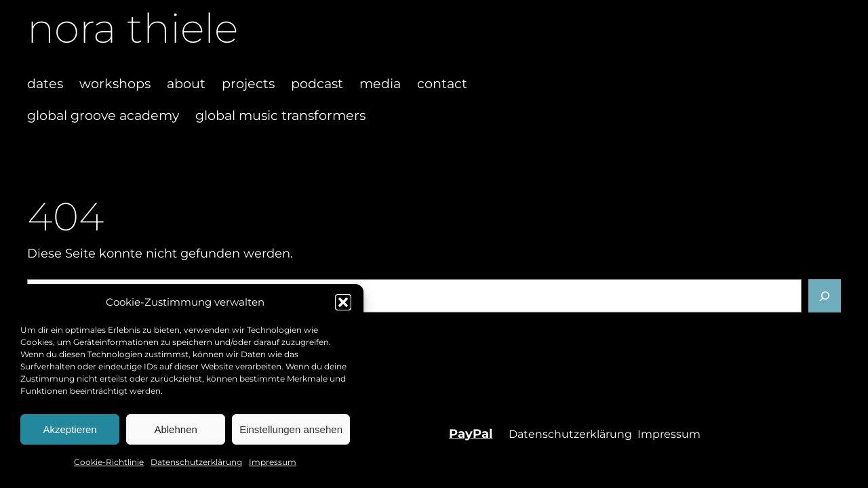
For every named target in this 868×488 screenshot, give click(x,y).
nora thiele (133, 28)
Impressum (273, 462)
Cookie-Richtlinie (109, 462)
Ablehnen (175, 429)
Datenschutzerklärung (196, 462)
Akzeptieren (70, 429)
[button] (343, 302)
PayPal (471, 434)
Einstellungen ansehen (291, 429)
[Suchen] (825, 296)
